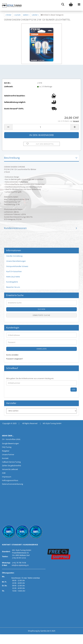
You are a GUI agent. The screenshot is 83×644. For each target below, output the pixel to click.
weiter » (26, 15)
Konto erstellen (12, 355)
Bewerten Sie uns (13, 287)
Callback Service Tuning (11, 462)
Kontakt (5, 458)
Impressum (7, 477)
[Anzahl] (41, 127)
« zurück (17, 15)
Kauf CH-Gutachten (14, 271)
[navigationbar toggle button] (79, 4)
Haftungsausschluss (10, 480)
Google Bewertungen (10, 443)
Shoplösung (33, 631)
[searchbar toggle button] (63, 4)
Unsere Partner (8, 454)
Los (74, 389)
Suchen (41, 309)
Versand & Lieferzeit (10, 469)
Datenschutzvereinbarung (12, 484)
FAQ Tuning (7, 447)
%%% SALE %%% (13, 277)
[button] (8, 127)
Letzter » (35, 15)
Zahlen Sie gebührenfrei (11, 466)
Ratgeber (6, 451)
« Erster (8, 15)
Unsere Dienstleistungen (16, 261)
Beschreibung (12, 158)
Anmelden (42, 349)
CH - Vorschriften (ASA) (11, 439)
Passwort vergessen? (15, 359)
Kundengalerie (12, 282)
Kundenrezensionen (15, 228)
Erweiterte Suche (41, 315)
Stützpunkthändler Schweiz (17, 266)
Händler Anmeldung (14, 256)
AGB (4, 473)
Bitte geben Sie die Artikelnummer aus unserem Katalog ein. (30, 378)
